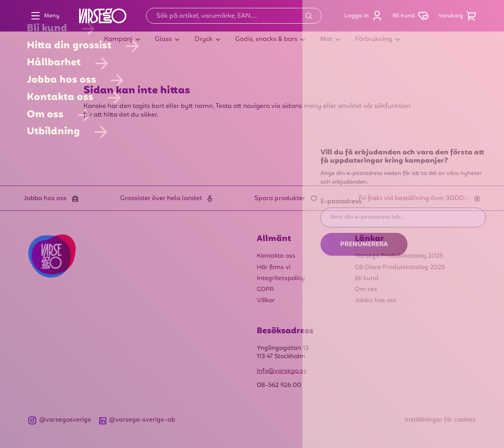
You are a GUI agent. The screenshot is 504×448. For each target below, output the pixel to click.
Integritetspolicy (281, 279)
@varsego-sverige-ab (137, 420)
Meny (43, 16)
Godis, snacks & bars (266, 39)
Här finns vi (274, 268)
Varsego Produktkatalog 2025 (399, 256)
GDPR (265, 290)
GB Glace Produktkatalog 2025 (400, 268)
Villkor (266, 301)
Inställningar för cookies (440, 420)
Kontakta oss (276, 256)
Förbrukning (374, 39)
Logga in (365, 16)
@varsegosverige (60, 420)
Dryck (204, 39)
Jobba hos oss (376, 301)
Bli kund (412, 16)
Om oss (366, 290)
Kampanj (118, 39)
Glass (163, 39)
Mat (326, 39)
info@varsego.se (282, 371)
